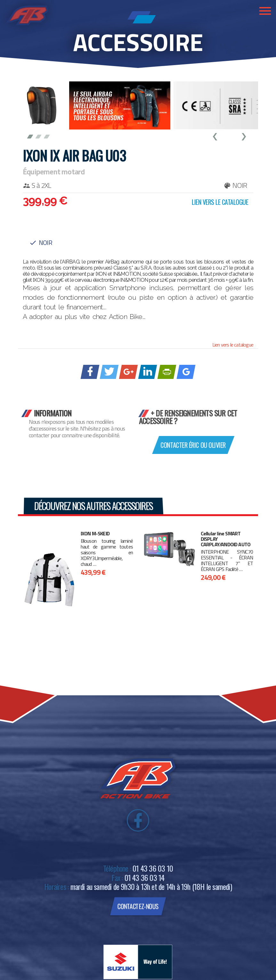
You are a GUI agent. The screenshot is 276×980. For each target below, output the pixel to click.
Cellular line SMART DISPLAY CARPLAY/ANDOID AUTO (226, 539)
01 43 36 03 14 (145, 877)
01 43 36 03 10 (153, 868)
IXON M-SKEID (95, 534)
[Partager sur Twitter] (109, 372)
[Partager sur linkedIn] (148, 372)
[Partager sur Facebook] (90, 372)
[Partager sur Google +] (129, 372)
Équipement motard (54, 172)
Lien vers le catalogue (233, 345)
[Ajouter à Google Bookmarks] (186, 372)
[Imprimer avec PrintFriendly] (167, 372)
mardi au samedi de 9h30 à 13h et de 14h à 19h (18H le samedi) (151, 886)
